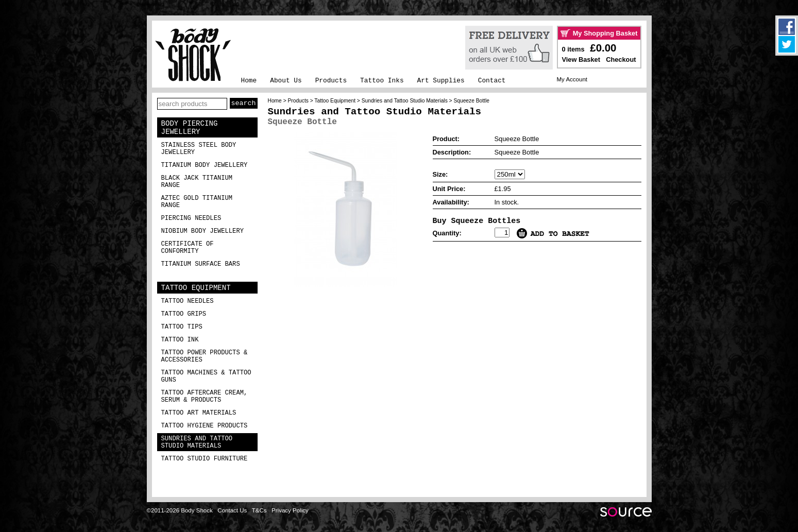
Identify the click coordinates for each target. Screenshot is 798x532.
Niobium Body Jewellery (203, 231)
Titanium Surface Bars (201, 264)
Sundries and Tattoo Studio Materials (197, 442)
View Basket (581, 59)
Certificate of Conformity (188, 248)
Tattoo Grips (184, 314)
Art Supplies (441, 81)
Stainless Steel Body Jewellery (199, 149)
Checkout (621, 59)
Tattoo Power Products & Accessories (205, 356)
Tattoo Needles (188, 301)
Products (331, 81)
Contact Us (232, 510)
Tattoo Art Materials (199, 413)
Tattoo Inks (382, 81)
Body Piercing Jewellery (190, 128)
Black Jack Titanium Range (197, 182)
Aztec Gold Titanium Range (197, 202)
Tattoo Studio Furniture (205, 459)
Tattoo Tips (182, 327)
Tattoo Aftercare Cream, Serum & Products (205, 397)
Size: (440, 174)
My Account (572, 79)
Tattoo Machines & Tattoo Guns (206, 376)
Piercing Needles (191, 218)
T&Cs (259, 510)
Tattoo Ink (180, 340)
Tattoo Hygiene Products (205, 426)
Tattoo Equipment (196, 288)
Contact (492, 81)
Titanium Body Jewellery (205, 165)
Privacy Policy (290, 510)
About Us (286, 81)
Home (249, 81)
